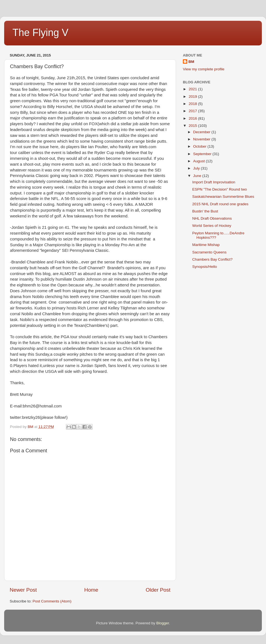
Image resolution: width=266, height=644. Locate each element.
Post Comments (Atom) (52, 601)
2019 (193, 97)
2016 (193, 118)
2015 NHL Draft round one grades (220, 204)
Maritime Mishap (206, 245)
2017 (193, 111)
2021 (193, 89)
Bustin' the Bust (205, 211)
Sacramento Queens (209, 252)
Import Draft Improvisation (214, 182)
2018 (193, 104)
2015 (193, 126)
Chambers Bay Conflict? (213, 259)
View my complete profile (204, 69)
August (199, 161)
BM (191, 62)
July (197, 168)
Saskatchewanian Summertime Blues (223, 197)
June (198, 176)
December (202, 132)
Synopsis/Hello (205, 267)
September (203, 154)
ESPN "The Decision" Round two (220, 189)
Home (91, 590)
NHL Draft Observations (212, 218)
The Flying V (40, 33)
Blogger (163, 623)
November (202, 139)
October (200, 146)
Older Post (158, 590)
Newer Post (23, 590)
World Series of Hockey (212, 226)
